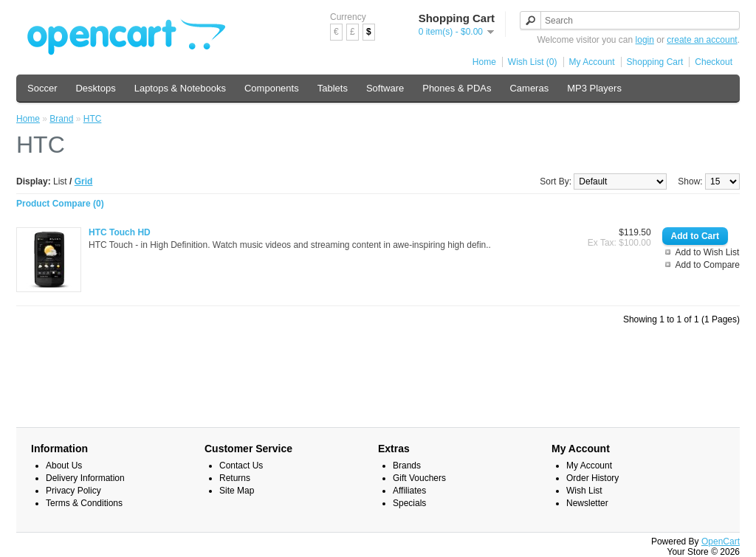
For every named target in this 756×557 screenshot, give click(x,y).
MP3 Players (594, 88)
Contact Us (241, 466)
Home (484, 62)
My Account (592, 62)
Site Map (237, 491)
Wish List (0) (533, 62)
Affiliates (409, 491)
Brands (407, 466)
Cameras (529, 88)
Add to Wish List (708, 252)
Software (385, 88)
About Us (64, 466)
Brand (61, 119)
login (645, 40)
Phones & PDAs (457, 88)
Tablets (333, 88)
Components (272, 88)
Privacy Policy (73, 491)
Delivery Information (85, 478)
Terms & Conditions (84, 503)
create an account (702, 40)
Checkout (714, 62)
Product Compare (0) (60, 204)
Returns (235, 478)
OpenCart (721, 542)
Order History (592, 478)
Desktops (95, 88)
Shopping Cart (655, 62)
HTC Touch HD (120, 232)
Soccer (42, 88)
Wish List (584, 491)
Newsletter (587, 503)
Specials (409, 503)
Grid (84, 181)
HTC (93, 119)
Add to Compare (708, 265)
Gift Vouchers (419, 478)
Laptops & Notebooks (180, 88)
